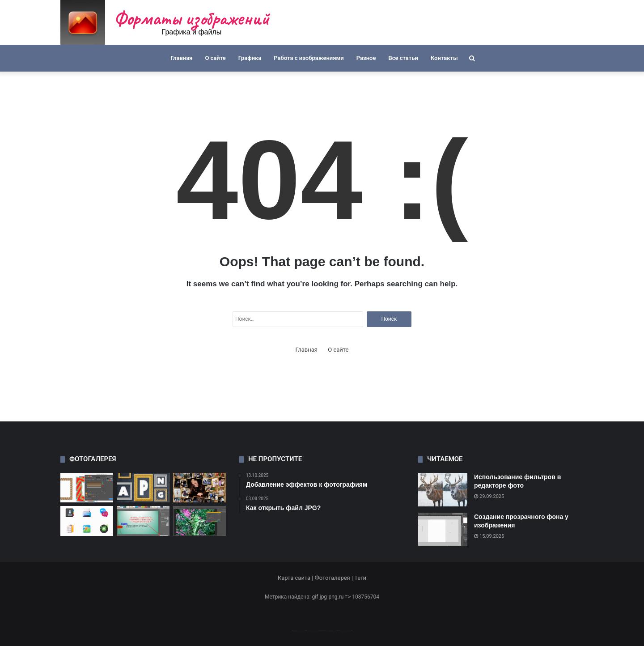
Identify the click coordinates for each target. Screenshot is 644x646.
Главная (181, 58)
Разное (366, 58)
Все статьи (403, 58)
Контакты (444, 58)
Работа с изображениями (309, 58)
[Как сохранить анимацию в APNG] (143, 488)
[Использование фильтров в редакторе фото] (443, 490)
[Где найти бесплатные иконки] (87, 521)
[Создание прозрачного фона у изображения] (443, 529)
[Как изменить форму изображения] (143, 521)
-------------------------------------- (322, 630)
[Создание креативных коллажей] (199, 488)
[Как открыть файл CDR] (87, 488)
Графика (250, 58)
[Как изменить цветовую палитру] (199, 521)
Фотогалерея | (335, 578)
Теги (360, 578)
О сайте (215, 58)
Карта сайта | (296, 578)
